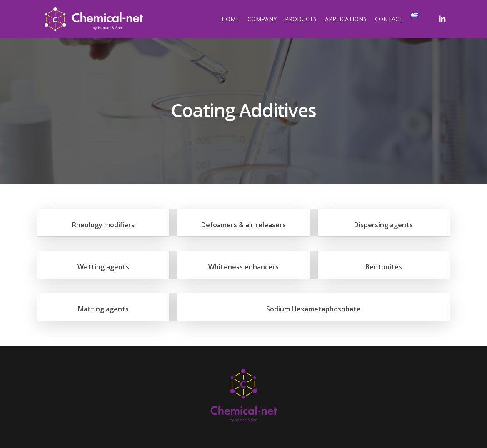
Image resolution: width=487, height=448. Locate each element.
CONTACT (389, 19)
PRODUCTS (301, 19)
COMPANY (262, 19)
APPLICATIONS (346, 19)
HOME (230, 19)
